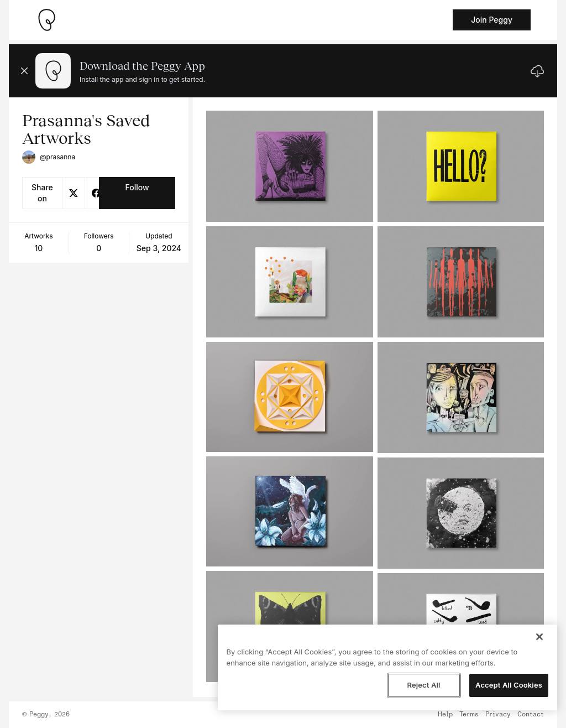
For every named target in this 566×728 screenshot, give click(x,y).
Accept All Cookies (509, 685)
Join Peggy (492, 20)
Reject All (423, 685)
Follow (137, 187)
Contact (531, 715)
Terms (469, 715)
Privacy (498, 715)
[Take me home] (46, 20)
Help (445, 715)
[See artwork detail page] (289, 166)
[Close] (539, 637)
